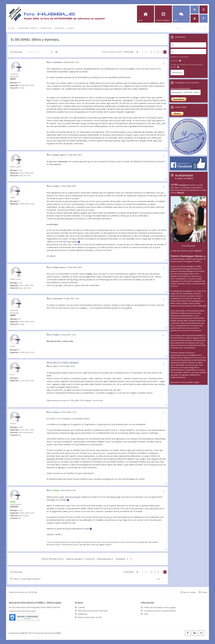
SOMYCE (82, 607)
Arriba (204, 592)
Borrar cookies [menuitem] (190, 592)
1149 (20, 510)
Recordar (176, 61)
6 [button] (158, 52)
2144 (20, 170)
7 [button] (162, 52)
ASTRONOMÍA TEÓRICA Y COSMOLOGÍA (34, 28)
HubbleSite (83, 614)
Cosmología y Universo (64, 28)
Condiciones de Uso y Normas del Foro (160, 611)
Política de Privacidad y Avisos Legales (160, 607)
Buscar (51, 52)
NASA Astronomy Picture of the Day (93, 611)
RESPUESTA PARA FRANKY (63, 363)
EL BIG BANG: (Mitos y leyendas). (35, 39)
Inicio (13, 28)
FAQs (146, 614)
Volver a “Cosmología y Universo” (27, 579)
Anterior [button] (142, 52)
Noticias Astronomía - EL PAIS (90, 617)
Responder (18, 52)
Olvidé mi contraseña (179, 57)
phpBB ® (23, 633)
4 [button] (151, 52)
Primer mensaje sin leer (112, 52)
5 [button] (155, 52)
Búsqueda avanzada (56, 52)
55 (19, 201)
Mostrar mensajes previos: (63, 559)
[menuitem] (195, 10)
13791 (20, 427)
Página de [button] (137, 52)
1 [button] (146, 52)
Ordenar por (99, 559)
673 (20, 83)
